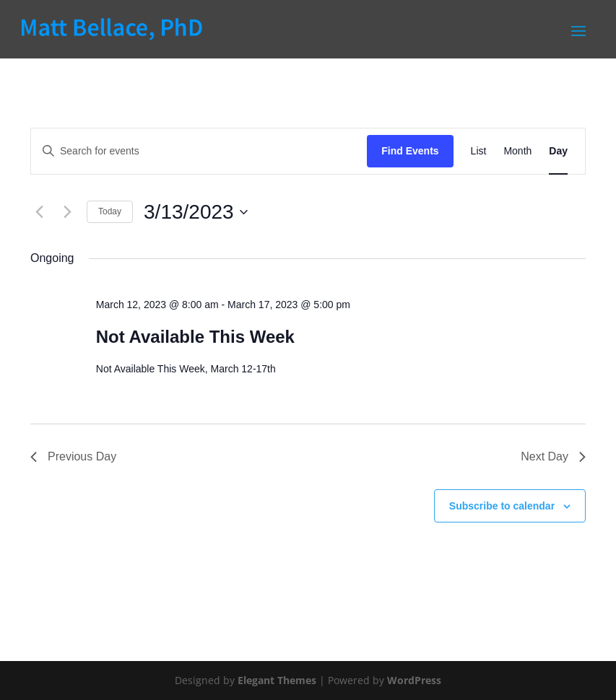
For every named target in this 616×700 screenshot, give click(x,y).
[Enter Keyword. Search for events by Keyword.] (199, 151)
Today (110, 211)
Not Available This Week (195, 337)
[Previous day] (39, 212)
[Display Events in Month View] (517, 151)
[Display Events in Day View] (558, 151)
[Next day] (67, 212)
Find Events (410, 151)
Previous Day (73, 456)
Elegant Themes (277, 680)
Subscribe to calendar (502, 506)
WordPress (414, 680)
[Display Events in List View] (479, 151)
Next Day (553, 456)
